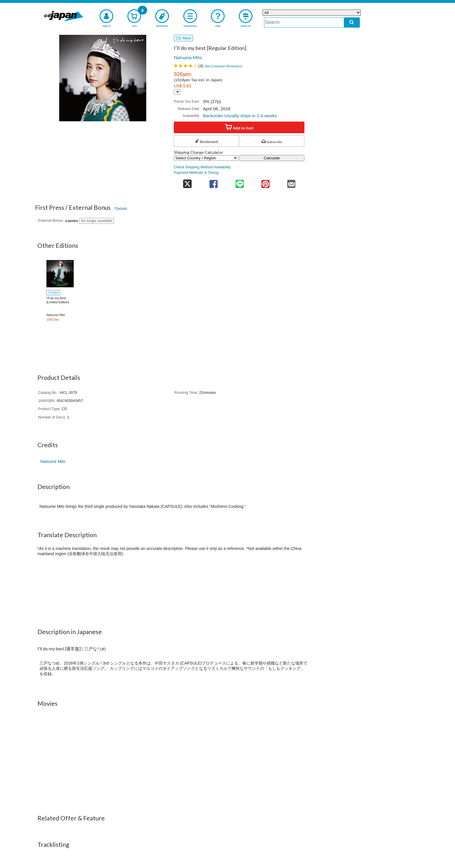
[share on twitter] (187, 182)
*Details (121, 209)
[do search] (352, 22)
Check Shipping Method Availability (202, 167)
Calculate (272, 158)
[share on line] (240, 182)
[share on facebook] (214, 182)
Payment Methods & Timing (196, 173)
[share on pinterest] (265, 182)
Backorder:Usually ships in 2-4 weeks (240, 116)
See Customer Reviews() (223, 66)
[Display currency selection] (177, 92)
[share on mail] (291, 182)
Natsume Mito (188, 57)
